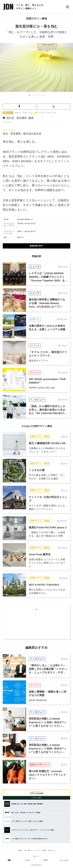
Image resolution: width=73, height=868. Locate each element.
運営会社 (20, 850)
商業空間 (18, 113)
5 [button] (39, 95)
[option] (36, 67)
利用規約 (44, 850)
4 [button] (37, 95)
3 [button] (34, 95)
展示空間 (42, 113)
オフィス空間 (33, 113)
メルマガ (38, 850)
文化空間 (49, 113)
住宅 (55, 113)
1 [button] (29, 95)
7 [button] (44, 95)
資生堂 (10, 118)
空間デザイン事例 (36, 19)
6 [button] (41, 95)
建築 (31, 118)
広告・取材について (29, 850)
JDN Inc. (40, 865)
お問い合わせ (52, 850)
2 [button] (32, 95)
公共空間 (25, 113)
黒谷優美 (22, 118)
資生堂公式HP (36, 246)
